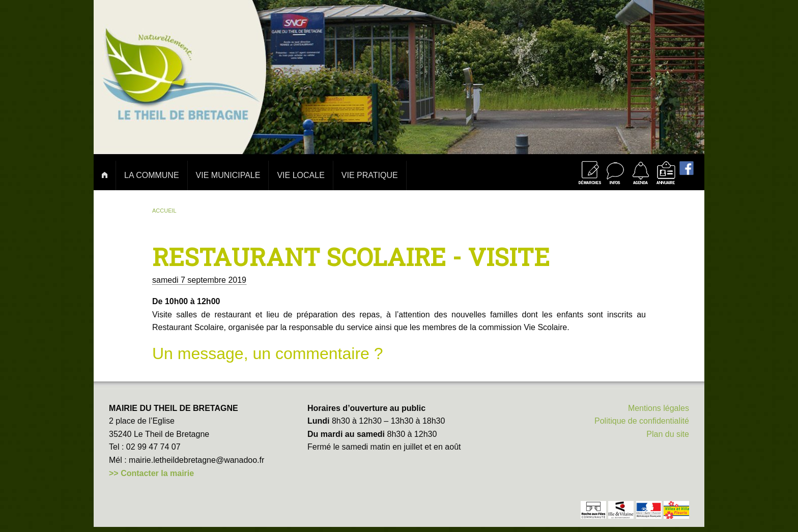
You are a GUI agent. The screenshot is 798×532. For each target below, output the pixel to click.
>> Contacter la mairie (151, 473)
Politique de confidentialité (642, 421)
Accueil (164, 211)
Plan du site (668, 434)
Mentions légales (659, 408)
